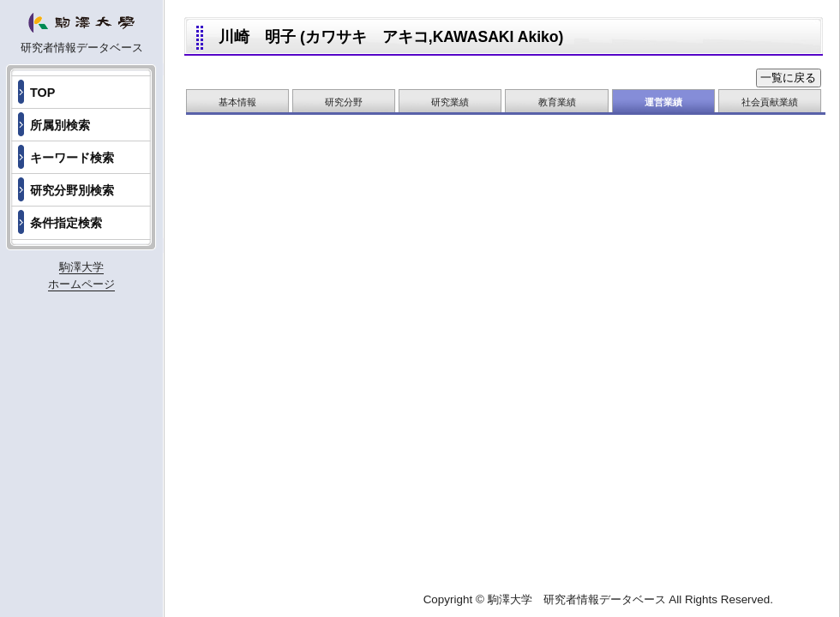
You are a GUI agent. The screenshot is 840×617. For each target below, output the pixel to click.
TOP (42, 93)
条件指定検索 (66, 223)
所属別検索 (60, 125)
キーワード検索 (72, 158)
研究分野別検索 (72, 190)
